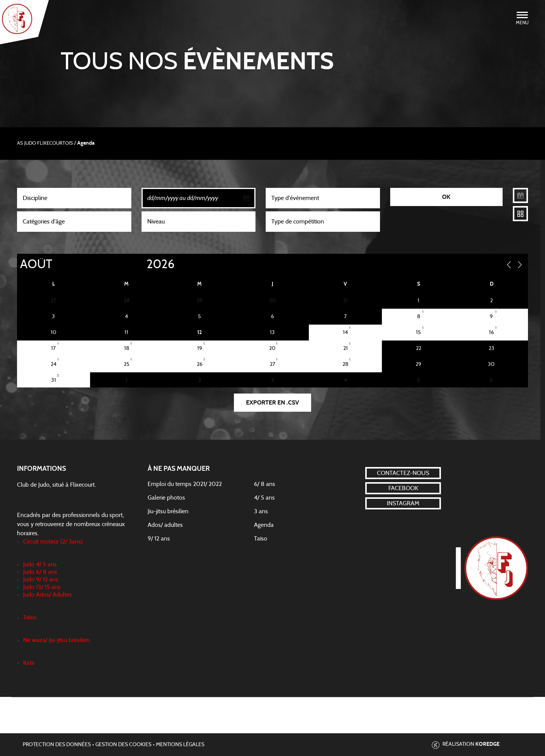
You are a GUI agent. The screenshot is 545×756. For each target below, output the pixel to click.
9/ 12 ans (159, 539)
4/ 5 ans (264, 498)
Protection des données (57, 745)
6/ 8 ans (265, 484)
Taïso (261, 539)
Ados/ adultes (165, 525)
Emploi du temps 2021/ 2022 (185, 484)
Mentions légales (180, 745)
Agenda (264, 525)
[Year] (140, 264)
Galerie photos (166, 498)
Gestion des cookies (123, 745)
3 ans (261, 511)
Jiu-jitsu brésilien (168, 511)
